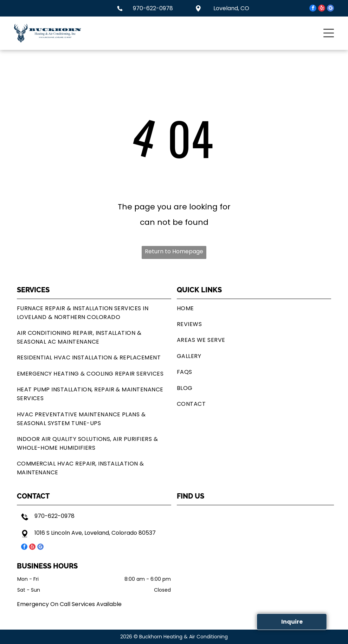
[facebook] (313, 9)
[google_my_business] (330, 9)
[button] (329, 33)
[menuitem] (94, 312)
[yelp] (322, 9)
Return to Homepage (174, 251)
